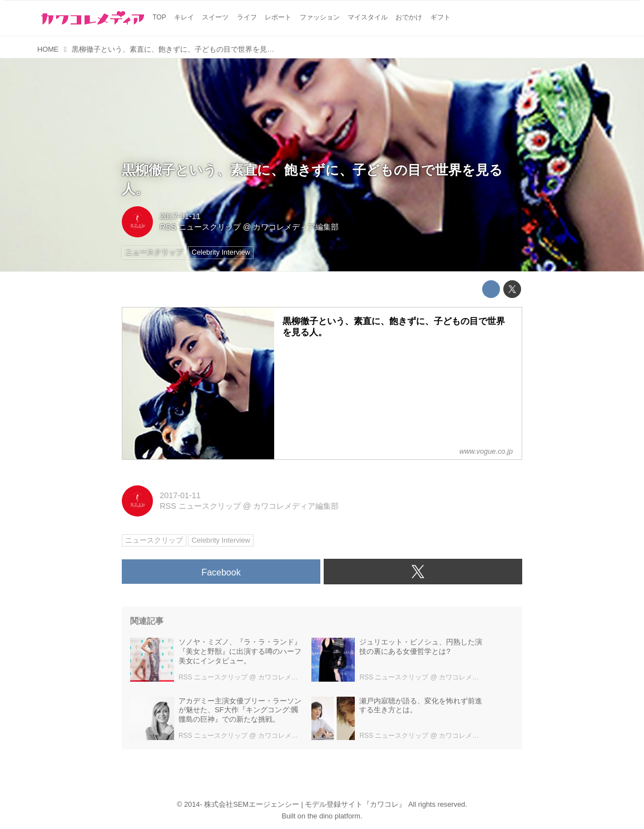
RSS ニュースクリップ (200, 227)
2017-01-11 (180, 216)
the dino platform (334, 816)
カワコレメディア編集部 (296, 227)
